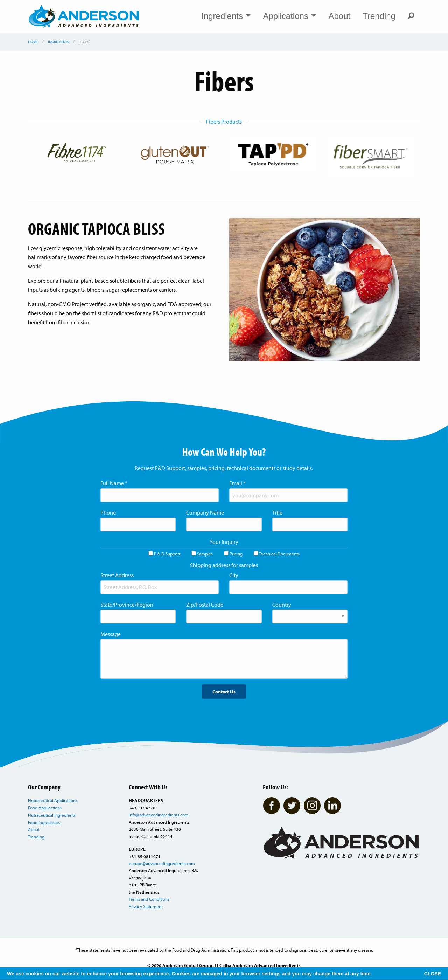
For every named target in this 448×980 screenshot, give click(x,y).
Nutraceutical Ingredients (52, 815)
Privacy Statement (146, 906)
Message (111, 634)
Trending (379, 16)
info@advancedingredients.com (159, 815)
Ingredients (226, 16)
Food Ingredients (44, 822)
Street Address (117, 575)
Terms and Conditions (149, 899)
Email (237, 483)
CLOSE (433, 974)
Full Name (114, 483)
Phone (108, 512)
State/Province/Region (127, 605)
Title (277, 512)
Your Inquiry (224, 542)
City (234, 575)
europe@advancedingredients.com (162, 863)
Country (282, 605)
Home (33, 42)
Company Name (205, 512)
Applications (289, 16)
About (339, 16)
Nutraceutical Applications (53, 800)
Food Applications (45, 808)
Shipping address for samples (224, 565)
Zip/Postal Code (205, 605)
